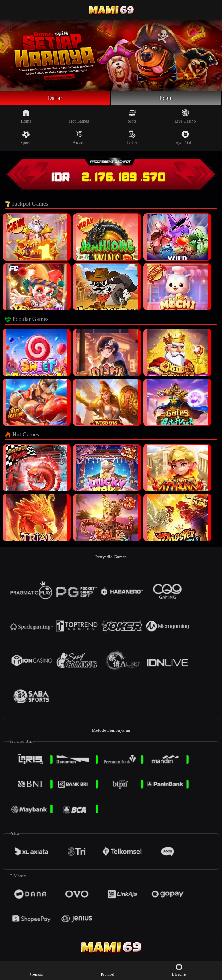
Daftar (55, 98)
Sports (26, 138)
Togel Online (185, 138)
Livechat (179, 970)
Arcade (79, 138)
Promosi (36, 970)
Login (166, 98)
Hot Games (79, 116)
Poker (132, 138)
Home (26, 116)
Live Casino (185, 116)
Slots (132, 116)
